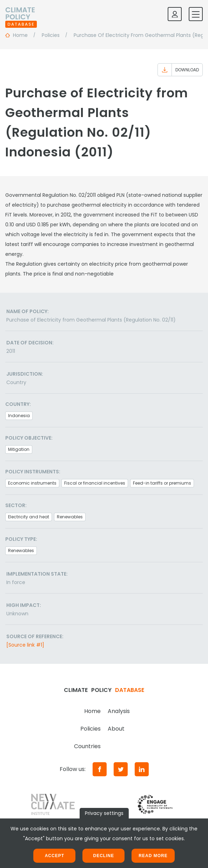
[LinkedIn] (142, 769)
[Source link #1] (25, 645)
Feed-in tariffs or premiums (162, 483)
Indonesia (19, 416)
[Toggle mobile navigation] (196, 14)
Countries (87, 746)
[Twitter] (121, 769)
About (116, 729)
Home (92, 711)
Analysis (119, 711)
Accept (55, 856)
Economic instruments (32, 483)
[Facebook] (100, 769)
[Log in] (175, 14)
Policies (90, 729)
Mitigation (19, 449)
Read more (153, 856)
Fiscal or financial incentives (95, 483)
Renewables (70, 517)
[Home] (21, 14)
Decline (103, 856)
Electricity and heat (29, 517)
